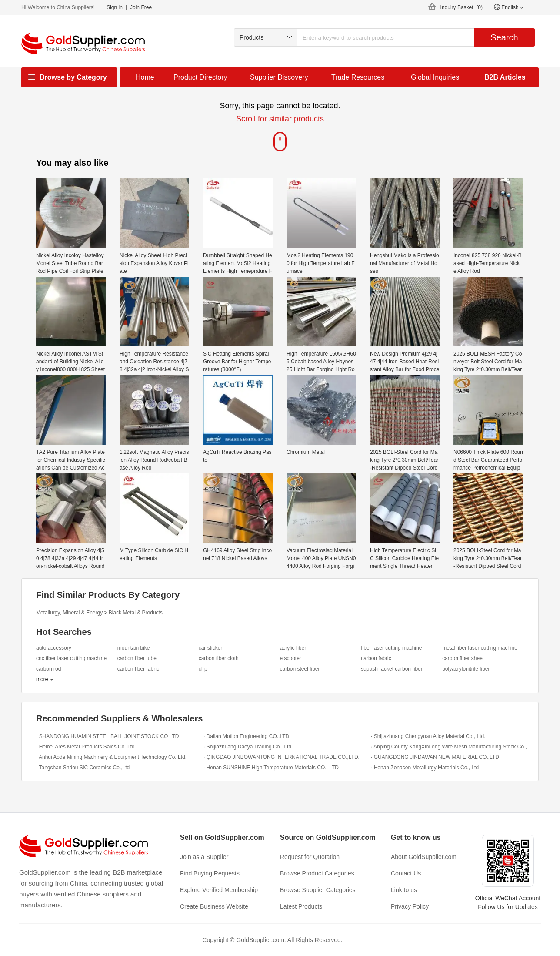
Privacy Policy (410, 906)
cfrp (203, 669)
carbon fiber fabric (138, 669)
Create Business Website (214, 906)
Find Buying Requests (210, 873)
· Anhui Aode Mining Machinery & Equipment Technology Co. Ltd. (111, 757)
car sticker (211, 648)
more (42, 679)
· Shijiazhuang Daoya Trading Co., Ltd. (248, 747)
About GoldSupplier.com (424, 857)
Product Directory (200, 77)
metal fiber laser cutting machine (480, 648)
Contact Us (406, 873)
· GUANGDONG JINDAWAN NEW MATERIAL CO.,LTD (435, 757)
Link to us (404, 890)
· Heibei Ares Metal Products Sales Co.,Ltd (85, 747)
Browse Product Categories (317, 873)
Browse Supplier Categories (318, 890)
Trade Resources (358, 77)
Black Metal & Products (136, 613)
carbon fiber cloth (219, 658)
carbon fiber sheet (463, 658)
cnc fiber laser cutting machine (71, 658)
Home (145, 77)
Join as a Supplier (204, 857)
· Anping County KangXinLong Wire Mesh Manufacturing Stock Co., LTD (452, 747)
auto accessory (54, 648)
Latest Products (301, 906)
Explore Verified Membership (219, 890)
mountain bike (134, 648)
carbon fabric (376, 658)
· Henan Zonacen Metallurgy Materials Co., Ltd (425, 768)
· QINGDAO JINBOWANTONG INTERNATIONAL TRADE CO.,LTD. (282, 757)
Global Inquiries (435, 77)
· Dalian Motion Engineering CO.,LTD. (247, 736)
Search (504, 37)
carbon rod (48, 669)
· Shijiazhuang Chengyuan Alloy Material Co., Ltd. (428, 736)
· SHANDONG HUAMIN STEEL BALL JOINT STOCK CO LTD (108, 736)
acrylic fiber (293, 648)
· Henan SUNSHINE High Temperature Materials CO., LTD (271, 768)
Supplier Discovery (279, 77)
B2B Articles (505, 77)
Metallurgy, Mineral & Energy (69, 613)
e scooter (290, 658)
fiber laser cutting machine (391, 648)
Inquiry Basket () (462, 7)
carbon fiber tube (137, 658)
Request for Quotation (310, 857)
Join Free (141, 7)
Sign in (115, 7)
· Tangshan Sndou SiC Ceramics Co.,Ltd (83, 768)
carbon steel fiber (300, 669)
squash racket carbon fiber (392, 669)
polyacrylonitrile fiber (466, 669)
